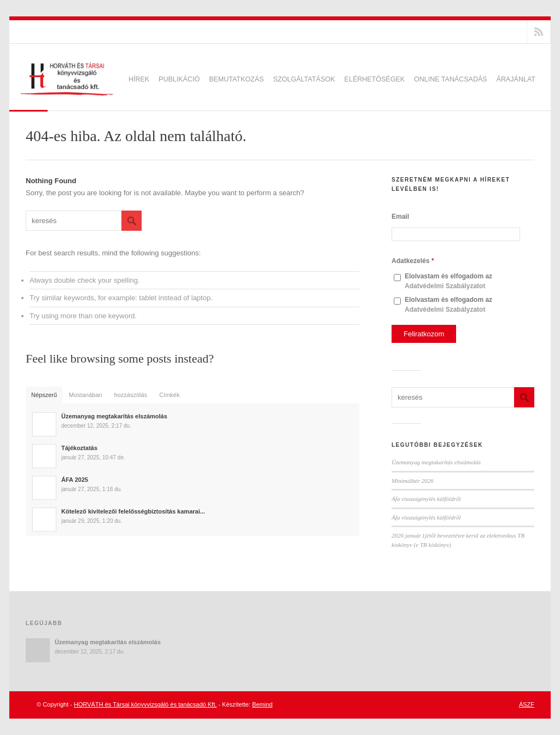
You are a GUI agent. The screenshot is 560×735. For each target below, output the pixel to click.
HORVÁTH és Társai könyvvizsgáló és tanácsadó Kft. (145, 704)
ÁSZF (527, 704)
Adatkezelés (413, 261)
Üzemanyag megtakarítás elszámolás (436, 462)
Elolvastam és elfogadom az (448, 281)
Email (400, 217)
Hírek (139, 79)
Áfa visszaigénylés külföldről (426, 499)
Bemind (262, 704)
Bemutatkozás (236, 79)
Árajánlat (516, 79)
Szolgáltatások (304, 79)
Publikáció (179, 79)
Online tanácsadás (451, 79)
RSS (539, 32)
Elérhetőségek (375, 79)
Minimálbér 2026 (413, 481)
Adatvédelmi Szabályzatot (445, 286)
